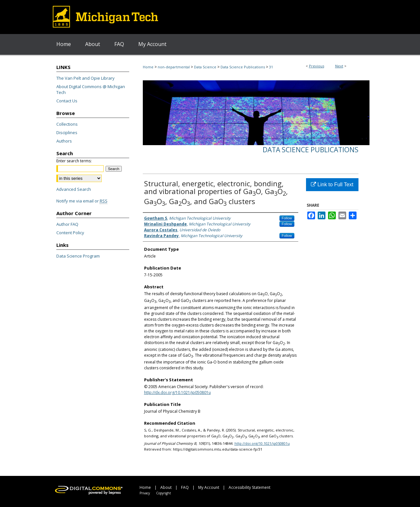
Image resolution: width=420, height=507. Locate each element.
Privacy (145, 493)
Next (339, 66)
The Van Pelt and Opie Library (85, 78)
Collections (67, 124)
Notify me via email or (82, 201)
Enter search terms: (74, 161)
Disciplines (67, 133)
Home (148, 67)
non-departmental (174, 67)
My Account (209, 487)
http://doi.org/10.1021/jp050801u (262, 443)
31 (271, 67)
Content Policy (70, 233)
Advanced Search (74, 189)
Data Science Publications (243, 67)
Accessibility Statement (250, 487)
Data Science (205, 67)
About (166, 487)
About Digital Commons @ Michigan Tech (91, 89)
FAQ (185, 487)
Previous (317, 66)
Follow (287, 218)
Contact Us (67, 101)
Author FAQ (67, 224)
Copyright (164, 493)
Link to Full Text (332, 184)
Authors (64, 141)
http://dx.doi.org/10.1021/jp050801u (177, 392)
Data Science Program (78, 256)
